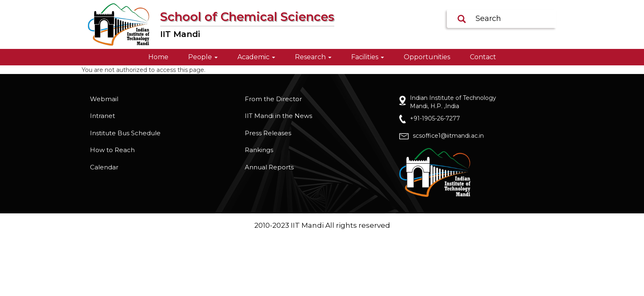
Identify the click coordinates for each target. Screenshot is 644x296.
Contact (483, 57)
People (203, 57)
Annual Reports (269, 167)
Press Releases (268, 133)
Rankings (259, 150)
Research (313, 57)
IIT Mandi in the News (278, 116)
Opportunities (427, 57)
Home (158, 57)
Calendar (104, 167)
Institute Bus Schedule (125, 133)
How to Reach (112, 150)
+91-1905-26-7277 (435, 118)
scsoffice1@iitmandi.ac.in (448, 136)
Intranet (102, 116)
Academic (256, 57)
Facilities (368, 57)
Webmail (104, 99)
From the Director (273, 99)
